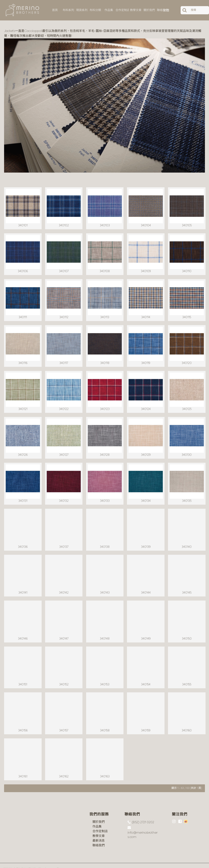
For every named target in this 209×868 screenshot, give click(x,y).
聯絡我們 (99, 838)
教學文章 (99, 829)
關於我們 (99, 815)
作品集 (97, 819)
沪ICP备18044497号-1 (50, 862)
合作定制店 (100, 824)
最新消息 (99, 833)
